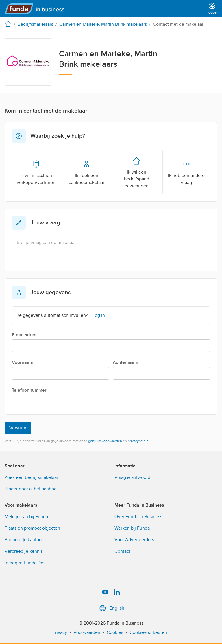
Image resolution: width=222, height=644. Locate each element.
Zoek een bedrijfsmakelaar (31, 477)
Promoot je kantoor (24, 540)
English (111, 608)
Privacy (60, 632)
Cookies (115, 632)
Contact (122, 551)
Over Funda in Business (138, 517)
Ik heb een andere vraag (186, 172)
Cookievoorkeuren (148, 632)
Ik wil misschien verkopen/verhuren (36, 172)
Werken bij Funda (132, 528)
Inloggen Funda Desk (26, 563)
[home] (9, 24)
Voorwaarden (87, 632)
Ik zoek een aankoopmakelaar (87, 172)
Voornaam (23, 362)
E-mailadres (24, 335)
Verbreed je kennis (24, 551)
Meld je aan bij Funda (26, 517)
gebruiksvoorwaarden (105, 441)
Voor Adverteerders (134, 540)
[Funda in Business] (37, 9)
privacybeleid (138, 441)
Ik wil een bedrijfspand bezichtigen (137, 172)
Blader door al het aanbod (31, 489)
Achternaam (125, 362)
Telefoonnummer (29, 390)
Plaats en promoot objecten (32, 528)
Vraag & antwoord (132, 477)
